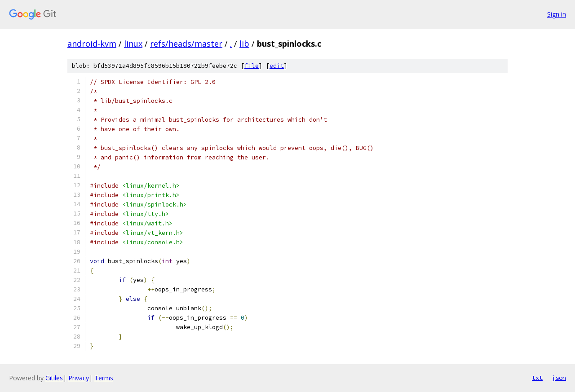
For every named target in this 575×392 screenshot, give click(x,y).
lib (244, 44)
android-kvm (92, 44)
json (559, 378)
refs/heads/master (186, 44)
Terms (104, 378)
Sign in (557, 14)
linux (133, 44)
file (252, 66)
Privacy (79, 378)
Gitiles (54, 378)
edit (277, 66)
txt (537, 378)
